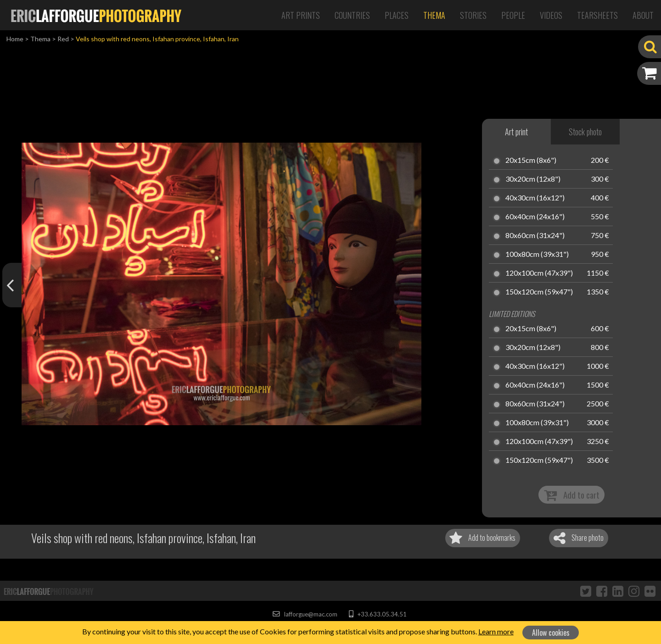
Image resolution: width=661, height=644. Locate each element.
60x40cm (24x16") (535, 217)
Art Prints (301, 15)
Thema (434, 15)
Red (63, 39)
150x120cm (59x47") (539, 292)
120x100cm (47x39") (539, 273)
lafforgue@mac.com (305, 614)
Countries (352, 15)
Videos (551, 15)
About (643, 15)
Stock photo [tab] (585, 132)
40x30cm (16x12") (535, 198)
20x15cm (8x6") (531, 161)
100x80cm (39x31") (537, 255)
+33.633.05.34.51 (378, 614)
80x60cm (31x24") (535, 236)
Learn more (496, 631)
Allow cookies (551, 633)
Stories (473, 15)
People (513, 15)
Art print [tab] (516, 132)
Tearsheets (597, 15)
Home (15, 39)
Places (397, 15)
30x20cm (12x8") (533, 179)
